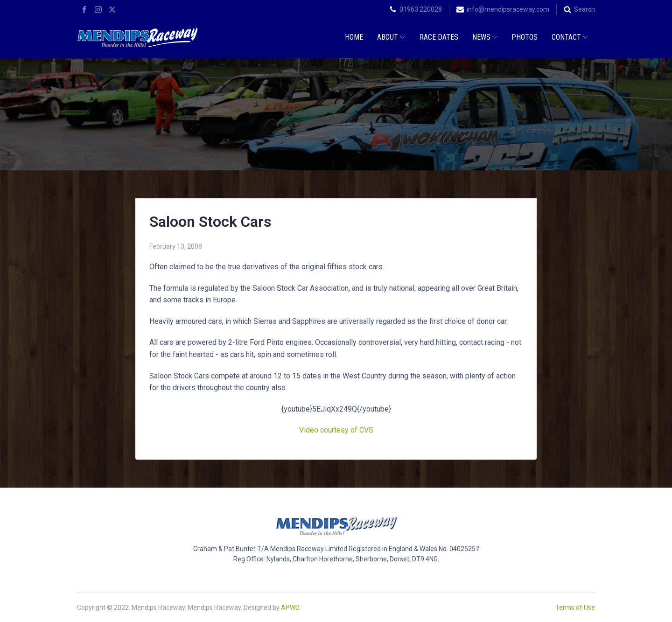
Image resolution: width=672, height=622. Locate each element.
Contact (570, 37)
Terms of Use (575, 608)
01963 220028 (421, 9)
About (391, 37)
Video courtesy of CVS (336, 430)
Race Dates (439, 37)
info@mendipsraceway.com (508, 9)
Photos (525, 37)
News (485, 37)
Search (584, 9)
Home (354, 37)
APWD (290, 608)
